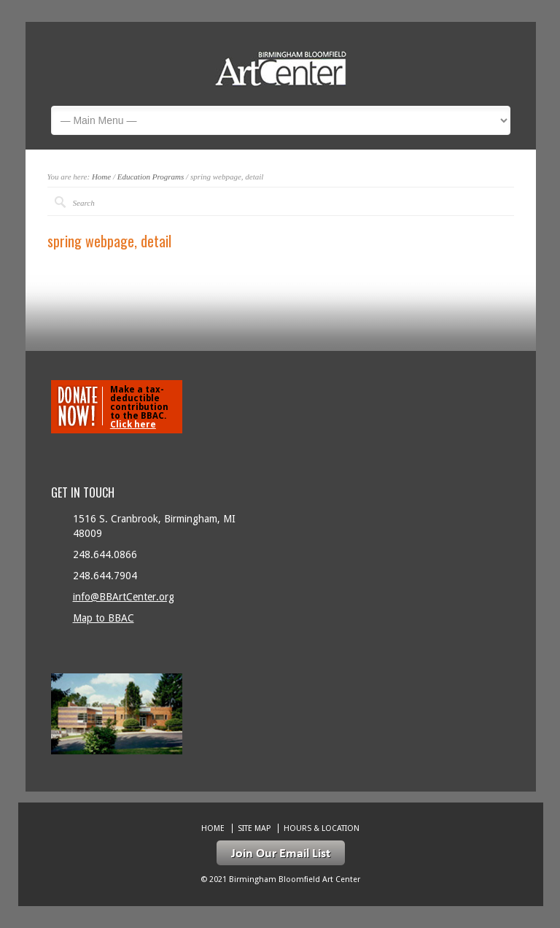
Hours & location (322, 828)
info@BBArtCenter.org (124, 597)
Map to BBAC (104, 618)
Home (101, 177)
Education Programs (151, 177)
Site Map (254, 828)
